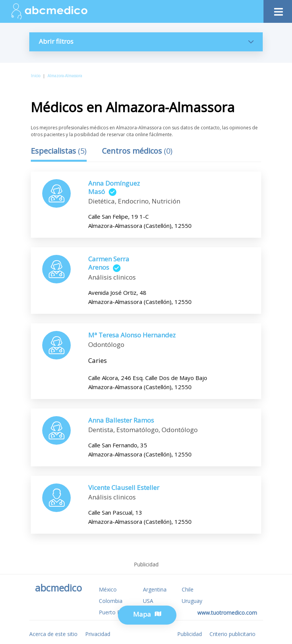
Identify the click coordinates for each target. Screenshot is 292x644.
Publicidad (190, 634)
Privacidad (98, 634)
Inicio (36, 76)
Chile (188, 589)
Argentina (155, 589)
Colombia (111, 601)
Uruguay (192, 601)
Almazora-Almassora (65, 76)
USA (148, 601)
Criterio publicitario (232, 634)
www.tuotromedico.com (227, 613)
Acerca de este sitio (53, 634)
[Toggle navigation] (278, 10)
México (108, 589)
